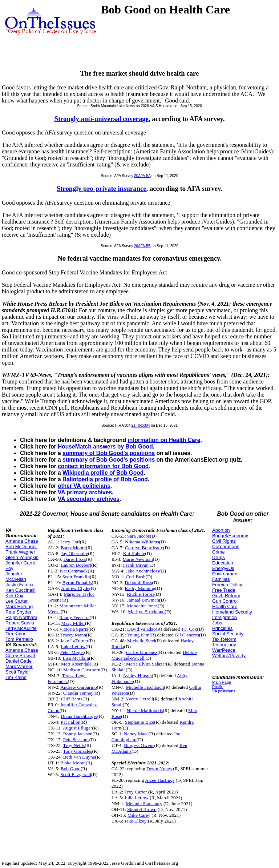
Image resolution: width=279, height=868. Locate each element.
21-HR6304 (140, 425)
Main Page (222, 682)
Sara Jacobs (139, 536)
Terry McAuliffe (21, 628)
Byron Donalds (77, 582)
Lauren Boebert (76, 565)
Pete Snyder (19, 612)
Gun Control (225, 601)
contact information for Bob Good (103, 466)
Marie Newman (138, 559)
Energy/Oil (223, 568)
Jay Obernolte (74, 553)
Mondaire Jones (142, 606)
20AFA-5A (142, 176)
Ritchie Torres (140, 594)
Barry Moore (73, 548)
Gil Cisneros (187, 635)
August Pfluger (77, 728)
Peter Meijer (72, 652)
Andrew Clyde (75, 588)
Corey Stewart (20, 656)
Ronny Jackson (78, 734)
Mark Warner (19, 666)
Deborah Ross (138, 582)
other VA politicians (84, 486)
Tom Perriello (19, 639)
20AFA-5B (142, 246)
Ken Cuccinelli (20, 590)
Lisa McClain (76, 658)
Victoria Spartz (74, 629)
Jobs (217, 623)
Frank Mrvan (136, 565)
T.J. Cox (189, 629)
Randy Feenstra (74, 617)
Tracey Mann (73, 635)
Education (223, 563)
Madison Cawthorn (82, 670)
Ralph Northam (21, 617)
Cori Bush (136, 577)
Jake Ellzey (136, 821)
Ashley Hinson (137, 676)
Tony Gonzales (77, 751)
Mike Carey (139, 815)
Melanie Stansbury (144, 803)
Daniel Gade (19, 661)
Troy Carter (136, 792)
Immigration (225, 617)
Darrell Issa (74, 559)
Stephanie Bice (139, 722)
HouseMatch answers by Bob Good (105, 447)
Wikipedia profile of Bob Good (103, 473)
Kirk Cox (14, 596)
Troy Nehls (74, 745)
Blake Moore (73, 763)
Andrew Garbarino (78, 687)
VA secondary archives (89, 499)
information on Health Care (164, 440)
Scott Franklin (76, 577)
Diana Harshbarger (79, 716)
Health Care (225, 606)
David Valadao (141, 629)
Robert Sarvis (20, 623)
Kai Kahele (134, 553)
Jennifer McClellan (16, 576)
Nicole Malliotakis (145, 710)
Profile (218, 687)
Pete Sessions (76, 740)
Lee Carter (17, 601)
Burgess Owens (139, 745)
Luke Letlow (73, 646)
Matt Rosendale (76, 664)
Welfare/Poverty (229, 656)
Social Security (228, 634)
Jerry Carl (70, 542)
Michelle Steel (141, 641)
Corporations (226, 546)
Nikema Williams (142, 542)
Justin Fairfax (19, 585)
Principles (222, 628)
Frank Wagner (20, 552)
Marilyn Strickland (146, 612)
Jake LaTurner (74, 641)
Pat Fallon (70, 722)
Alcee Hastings (160, 780)
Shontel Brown (142, 809)
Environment (225, 574)
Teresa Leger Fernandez (67, 678)
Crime (219, 552)
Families (221, 579)
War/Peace (224, 650)
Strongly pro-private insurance (102, 188)
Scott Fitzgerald (76, 774)
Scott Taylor (18, 672)
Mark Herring (19, 606)
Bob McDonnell (21, 546)
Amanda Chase (22, 541)
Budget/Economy (230, 536)
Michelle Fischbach (145, 687)
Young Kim (138, 635)
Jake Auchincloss (142, 571)
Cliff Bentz (72, 699)
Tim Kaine (16, 634)
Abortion (221, 530)
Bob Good (71, 769)
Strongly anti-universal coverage (102, 119)
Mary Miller (73, 623)
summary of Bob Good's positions (109, 453)
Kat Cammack (74, 571)
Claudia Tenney (78, 693)
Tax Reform (224, 639)
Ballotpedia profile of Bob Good (105, 479)
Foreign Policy (227, 585)
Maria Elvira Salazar (146, 664)
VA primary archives (85, 492)
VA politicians (224, 691)
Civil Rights (224, 541)
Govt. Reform (226, 596)
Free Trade (224, 590)
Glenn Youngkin (22, 557)
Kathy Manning (140, 588)
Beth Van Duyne (79, 757)
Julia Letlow (137, 798)
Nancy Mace (136, 734)
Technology (224, 645)
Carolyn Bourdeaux (144, 548)
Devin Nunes (159, 769)
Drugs (219, 557)
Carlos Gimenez (142, 652)
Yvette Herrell (139, 699)
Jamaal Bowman (143, 600)
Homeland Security (232, 612)
